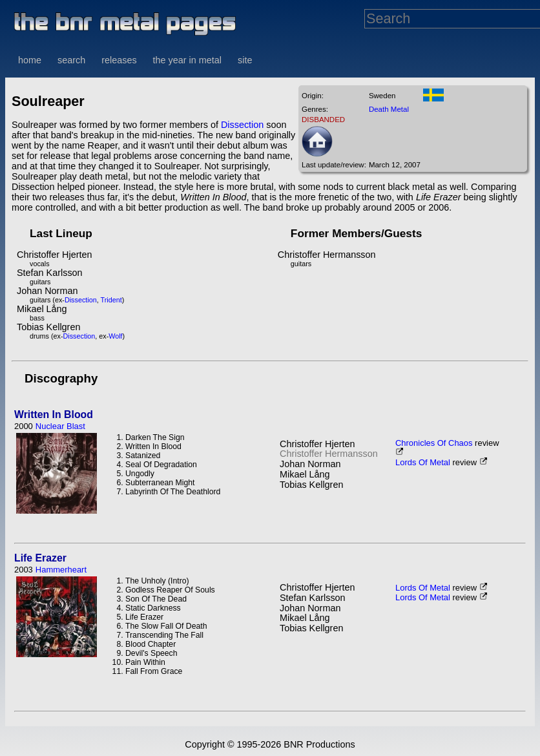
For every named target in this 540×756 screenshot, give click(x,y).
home (30, 60)
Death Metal (389, 109)
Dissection (242, 125)
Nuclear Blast (60, 426)
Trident (111, 300)
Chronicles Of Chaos (434, 443)
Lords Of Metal (423, 462)
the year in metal (187, 60)
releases (119, 60)
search (71, 60)
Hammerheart (61, 570)
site (245, 60)
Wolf (115, 336)
